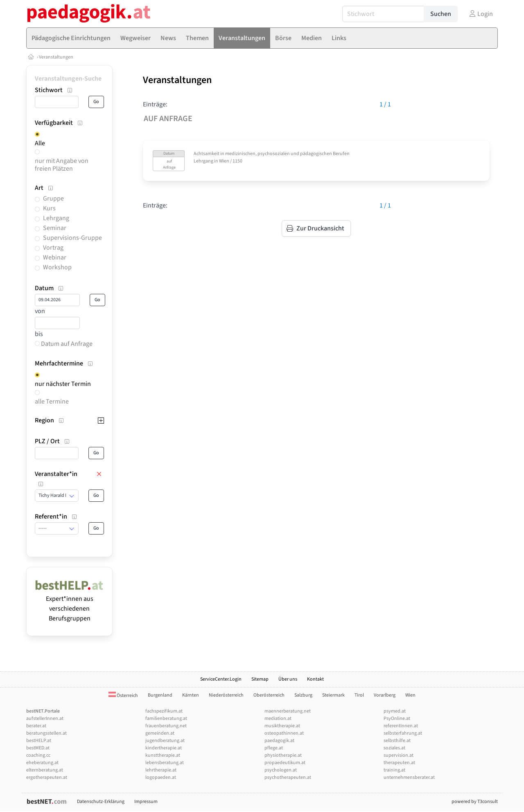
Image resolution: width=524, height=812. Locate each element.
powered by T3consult (475, 802)
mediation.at (278, 718)
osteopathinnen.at (284, 733)
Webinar (55, 257)
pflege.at (274, 748)
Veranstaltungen (56, 57)
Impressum (146, 802)
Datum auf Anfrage (64, 344)
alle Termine (52, 401)
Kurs (49, 208)
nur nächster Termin (63, 384)
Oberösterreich (269, 695)
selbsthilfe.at (397, 741)
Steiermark (333, 695)
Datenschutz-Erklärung (101, 802)
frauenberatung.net (166, 726)
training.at (394, 770)
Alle (40, 143)
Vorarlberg (385, 695)
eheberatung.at (42, 763)
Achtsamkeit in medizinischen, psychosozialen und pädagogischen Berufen (272, 154)
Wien (410, 695)
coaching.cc (38, 755)
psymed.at (395, 711)
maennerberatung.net (288, 711)
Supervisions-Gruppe (72, 238)
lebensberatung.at (165, 763)
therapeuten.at (399, 763)
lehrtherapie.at (161, 770)
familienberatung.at (166, 718)
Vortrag (53, 248)
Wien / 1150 (231, 161)
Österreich (123, 696)
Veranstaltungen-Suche (68, 79)
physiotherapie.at (283, 755)
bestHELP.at (39, 741)
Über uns (288, 679)
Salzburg (303, 695)
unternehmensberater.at (409, 777)
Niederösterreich (226, 695)
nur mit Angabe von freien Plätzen (62, 165)
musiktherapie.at (282, 726)
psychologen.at (281, 770)
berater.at (36, 726)
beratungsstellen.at (46, 733)
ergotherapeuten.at (47, 777)
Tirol (359, 695)
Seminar (55, 228)
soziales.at (394, 748)
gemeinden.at (160, 733)
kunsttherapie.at (163, 755)
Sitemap (260, 679)
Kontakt (315, 679)
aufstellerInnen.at (45, 718)
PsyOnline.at (397, 718)
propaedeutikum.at (285, 763)
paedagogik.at (279, 741)
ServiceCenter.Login (221, 679)
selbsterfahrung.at (403, 733)
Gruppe (53, 198)
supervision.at (399, 755)
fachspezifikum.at (164, 711)
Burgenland (160, 695)
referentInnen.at (401, 726)
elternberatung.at (45, 770)
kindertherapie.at (164, 748)
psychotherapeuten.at (288, 777)
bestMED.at (38, 748)
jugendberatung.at (165, 741)
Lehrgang (56, 218)
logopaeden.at (161, 777)
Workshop (57, 267)
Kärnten (191, 695)
